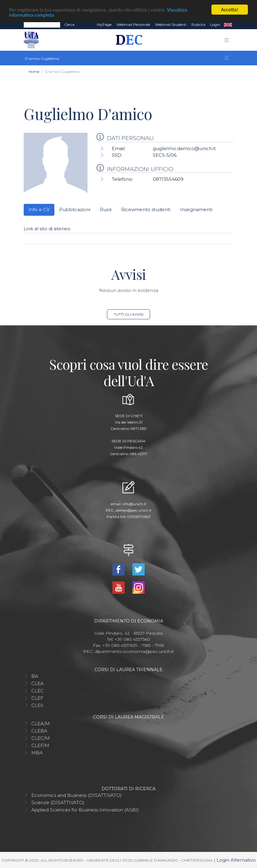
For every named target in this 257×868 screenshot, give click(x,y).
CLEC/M (41, 738)
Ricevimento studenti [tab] (146, 209)
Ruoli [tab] (106, 209)
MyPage (104, 24)
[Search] (42, 25)
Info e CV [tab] (39, 209)
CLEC (38, 691)
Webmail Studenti (171, 24)
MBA (37, 753)
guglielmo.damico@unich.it (184, 148)
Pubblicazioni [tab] (75, 209)
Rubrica (198, 24)
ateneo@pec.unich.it (134, 510)
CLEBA (39, 731)
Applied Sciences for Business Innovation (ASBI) (85, 810)
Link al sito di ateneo (47, 228)
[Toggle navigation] (227, 40)
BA (35, 676)
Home (34, 72)
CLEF (37, 698)
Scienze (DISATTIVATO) (58, 803)
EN (228, 25)
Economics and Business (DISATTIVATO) (77, 795)
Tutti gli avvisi (129, 314)
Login (215, 24)
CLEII (37, 705)
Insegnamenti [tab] (196, 209)
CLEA (38, 683)
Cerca (69, 24)
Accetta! (230, 10)
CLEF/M (40, 745)
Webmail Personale (133, 24)
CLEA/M (41, 724)
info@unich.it (134, 504)
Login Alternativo (236, 860)
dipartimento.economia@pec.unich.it (134, 651)
